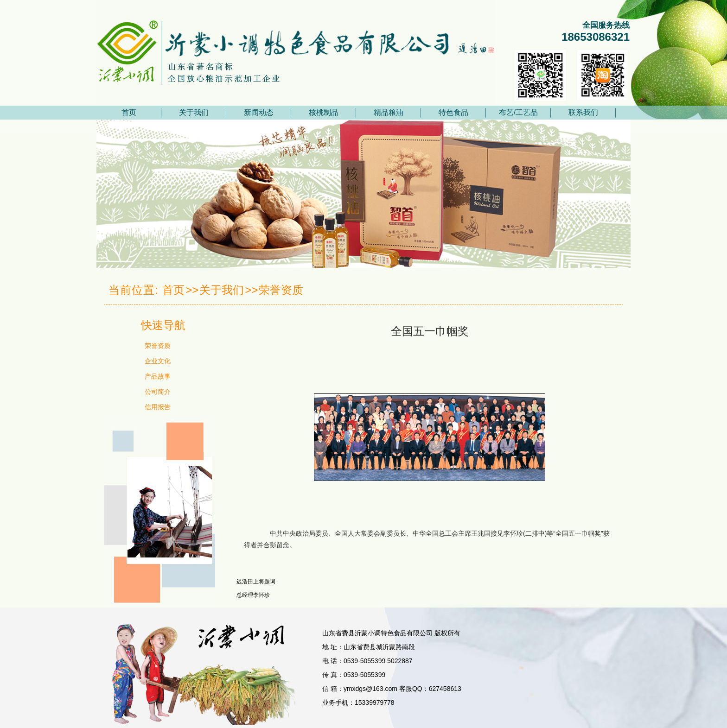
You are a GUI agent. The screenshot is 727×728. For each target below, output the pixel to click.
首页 (129, 112)
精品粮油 (389, 112)
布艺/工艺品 (518, 112)
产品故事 (158, 376)
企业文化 (158, 361)
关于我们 (194, 112)
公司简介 (158, 392)
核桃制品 (324, 112)
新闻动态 (259, 112)
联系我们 (583, 112)
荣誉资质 (281, 290)
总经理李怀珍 (253, 595)
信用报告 (158, 407)
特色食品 (453, 112)
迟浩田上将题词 (256, 582)
